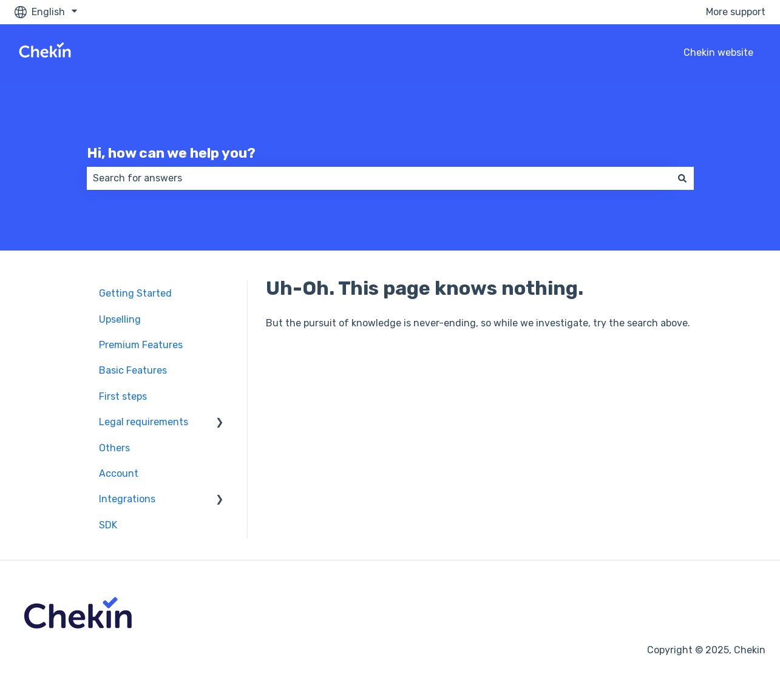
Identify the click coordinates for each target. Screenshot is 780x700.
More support (736, 12)
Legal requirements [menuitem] (144, 422)
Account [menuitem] (119, 473)
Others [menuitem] (114, 448)
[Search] (682, 178)
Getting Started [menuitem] (135, 293)
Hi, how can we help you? (171, 153)
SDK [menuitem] (108, 525)
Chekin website (718, 52)
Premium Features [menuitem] (141, 345)
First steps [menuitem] (123, 396)
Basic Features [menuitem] (133, 370)
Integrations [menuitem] (127, 499)
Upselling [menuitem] (120, 319)
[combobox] (379, 178)
